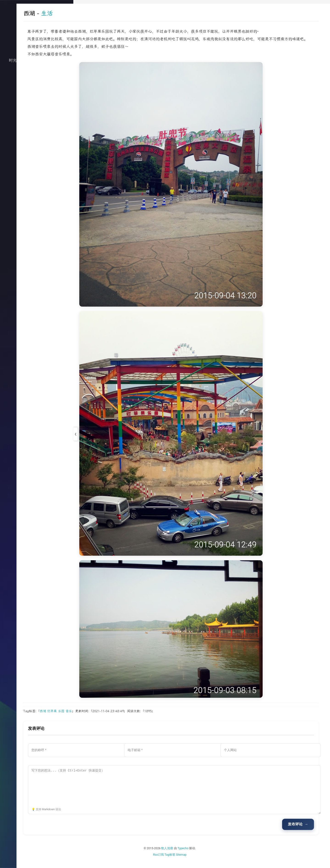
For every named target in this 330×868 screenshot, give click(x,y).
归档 (37, 90)
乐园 (118, 718)
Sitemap (210, 861)
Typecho (212, 855)
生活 (37, 81)
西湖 (100, 718)
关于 (37, 99)
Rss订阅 (187, 861)
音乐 (126, 718)
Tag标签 (198, 861)
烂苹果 (109, 718)
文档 (37, 109)
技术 (37, 72)
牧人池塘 (196, 855)
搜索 (37, 118)
